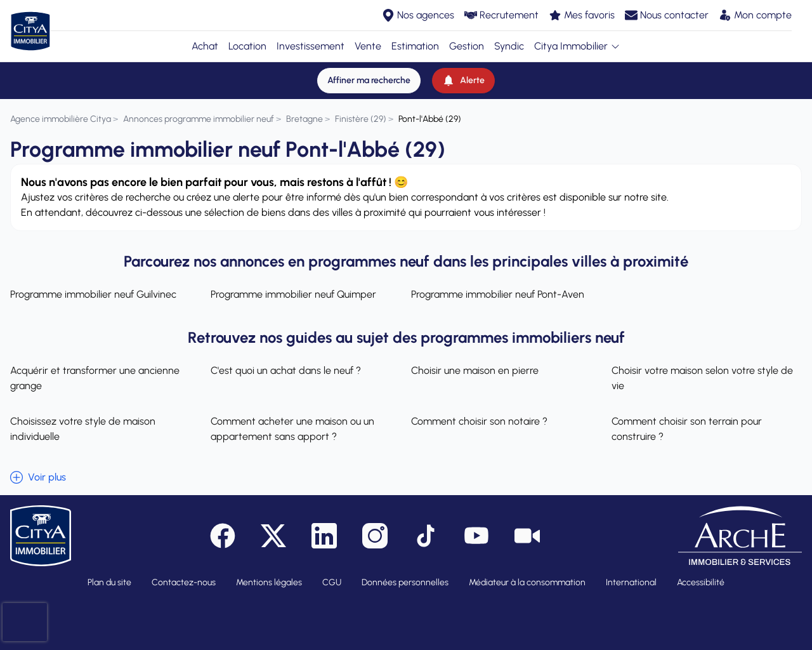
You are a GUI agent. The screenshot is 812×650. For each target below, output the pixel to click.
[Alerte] (463, 81)
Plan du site (109, 582)
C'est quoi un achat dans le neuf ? (286, 370)
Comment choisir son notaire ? (479, 421)
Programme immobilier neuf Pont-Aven (498, 294)
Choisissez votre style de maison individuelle (83, 429)
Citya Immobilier (577, 46)
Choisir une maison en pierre (475, 370)
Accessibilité (701, 582)
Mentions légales (269, 582)
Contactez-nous (184, 582)
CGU (332, 582)
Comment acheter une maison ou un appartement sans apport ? (292, 429)
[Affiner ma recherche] (369, 81)
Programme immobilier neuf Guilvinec (93, 294)
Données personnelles (405, 582)
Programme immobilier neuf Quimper (293, 294)
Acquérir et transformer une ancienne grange (95, 378)
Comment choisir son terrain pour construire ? (687, 429)
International (631, 582)
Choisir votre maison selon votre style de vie (702, 378)
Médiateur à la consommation (527, 582)
